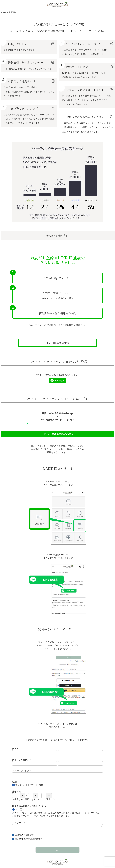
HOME (4, 12)
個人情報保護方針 (24, 839)
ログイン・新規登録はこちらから (57, 434)
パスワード (19, 823)
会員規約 (19, 835)
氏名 (16, 749)
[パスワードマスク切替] (100, 826)
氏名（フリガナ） (22, 760)
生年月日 (17, 792)
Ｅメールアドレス (22, 771)
